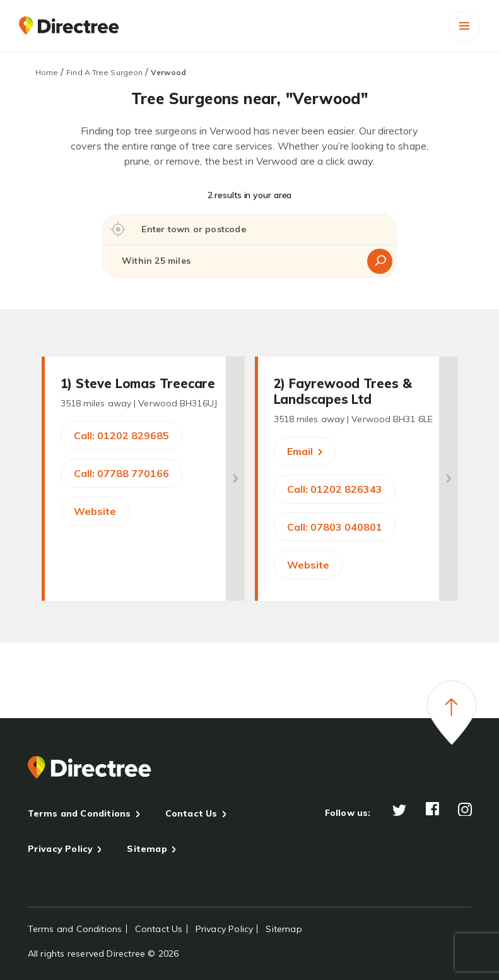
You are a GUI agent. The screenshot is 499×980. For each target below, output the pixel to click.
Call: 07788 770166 (121, 473)
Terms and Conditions (79, 813)
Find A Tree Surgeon (104, 72)
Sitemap (147, 849)
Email (305, 451)
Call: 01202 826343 (335, 489)
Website (95, 511)
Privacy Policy (61, 849)
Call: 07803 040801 (335, 527)
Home (47, 72)
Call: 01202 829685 (121, 435)
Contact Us (191, 813)
